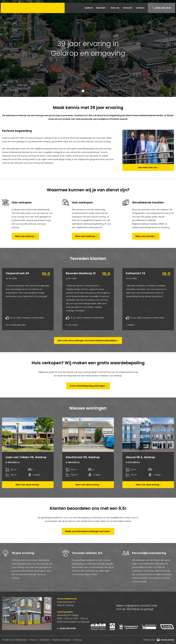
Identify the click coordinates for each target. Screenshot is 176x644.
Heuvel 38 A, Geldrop (141, 457)
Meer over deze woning (27, 485)
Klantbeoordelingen (62, 640)
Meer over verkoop (25, 236)
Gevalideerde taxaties (148, 202)
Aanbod (89, 8)
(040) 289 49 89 (163, 8)
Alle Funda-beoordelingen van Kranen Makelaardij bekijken (87, 341)
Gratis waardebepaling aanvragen (87, 386)
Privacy (33, 640)
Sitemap (78, 640)
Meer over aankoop (85, 236)
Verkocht (128, 8)
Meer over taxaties (145, 236)
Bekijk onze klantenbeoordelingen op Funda (87, 531)
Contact (140, 8)
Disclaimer (45, 640)
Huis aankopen (82, 202)
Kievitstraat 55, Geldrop (83, 457)
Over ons (115, 8)
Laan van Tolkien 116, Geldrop (26, 457)
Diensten (101, 8)
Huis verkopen (22, 202)
